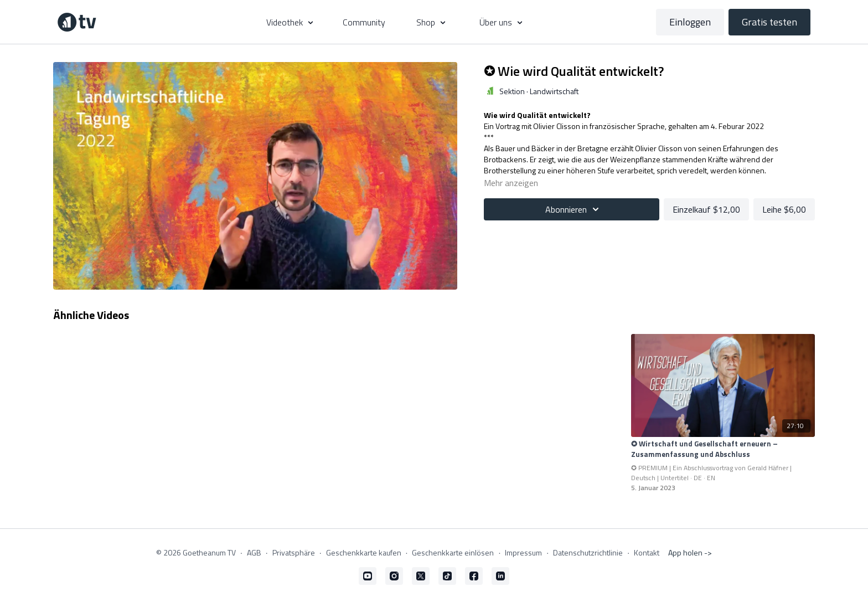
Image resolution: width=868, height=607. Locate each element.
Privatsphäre (294, 552)
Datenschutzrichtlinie (588, 552)
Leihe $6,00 (784, 209)
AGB (254, 552)
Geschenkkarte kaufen (364, 552)
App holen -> (690, 552)
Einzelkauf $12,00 (706, 209)
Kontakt (647, 552)
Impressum (523, 552)
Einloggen (690, 22)
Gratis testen (769, 22)
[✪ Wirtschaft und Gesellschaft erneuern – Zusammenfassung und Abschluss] (723, 449)
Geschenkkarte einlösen (453, 552)
